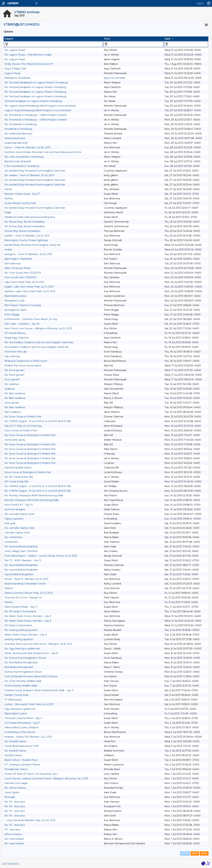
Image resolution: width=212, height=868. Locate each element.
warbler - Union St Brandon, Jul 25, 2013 (27, 236)
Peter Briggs (12, 315)
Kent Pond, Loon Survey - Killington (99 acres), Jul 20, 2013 (38, 328)
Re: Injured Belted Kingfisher (21, 547)
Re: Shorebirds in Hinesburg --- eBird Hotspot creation (36, 115)
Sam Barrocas (13, 263)
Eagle (8, 212)
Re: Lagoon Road (15, 50)
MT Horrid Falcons (15, 333)
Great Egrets (12, 792)
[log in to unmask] (114, 78)
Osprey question (14, 519)
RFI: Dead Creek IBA (16, 482)
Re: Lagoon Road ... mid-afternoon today (28, 55)
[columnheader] (53, 39)
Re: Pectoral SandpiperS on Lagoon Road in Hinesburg (36, 83)
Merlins (9, 199)
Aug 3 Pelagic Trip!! (15, 69)
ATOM (185, 853)
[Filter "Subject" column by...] (53, 44)
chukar (8, 250)
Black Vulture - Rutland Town (21, 760)
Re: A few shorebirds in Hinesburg (24, 157)
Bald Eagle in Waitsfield (18, 259)
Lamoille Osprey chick (17, 533)
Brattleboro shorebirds (17, 78)
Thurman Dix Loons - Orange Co (23, 598)
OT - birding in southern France (22, 765)
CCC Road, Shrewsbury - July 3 (22, 723)
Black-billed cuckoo (16, 296)
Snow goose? (12, 379)
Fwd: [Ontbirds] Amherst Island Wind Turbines (31, 676)
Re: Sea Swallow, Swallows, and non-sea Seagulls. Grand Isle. (39, 342)
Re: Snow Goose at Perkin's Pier (23, 417)
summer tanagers (15, 509)
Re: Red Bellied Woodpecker (21, 663)
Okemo (9, 588)
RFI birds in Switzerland (18, 625)
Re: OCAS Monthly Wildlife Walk (23, 681)
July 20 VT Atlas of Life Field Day (23, 426)
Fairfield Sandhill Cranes (18, 468)
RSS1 (195, 853)
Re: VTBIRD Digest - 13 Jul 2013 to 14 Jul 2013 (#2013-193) (38, 421)
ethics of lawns (13, 834)
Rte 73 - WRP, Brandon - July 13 (23, 560)
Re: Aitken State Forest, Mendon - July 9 (28, 616)
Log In (200, 3)
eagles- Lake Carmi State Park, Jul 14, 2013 (29, 287)
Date (167, 39)
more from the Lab (16, 352)
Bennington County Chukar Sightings (26, 240)
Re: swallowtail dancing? (18, 134)
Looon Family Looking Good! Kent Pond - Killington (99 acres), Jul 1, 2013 (46, 779)
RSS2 (204, 853)
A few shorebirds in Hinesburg (22, 166)
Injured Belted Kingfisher (19, 574)
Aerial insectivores (15, 138)
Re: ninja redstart (14, 839)
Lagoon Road (12, 73)
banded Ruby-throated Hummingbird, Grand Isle (33, 245)
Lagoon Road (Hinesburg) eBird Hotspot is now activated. (38, 110)
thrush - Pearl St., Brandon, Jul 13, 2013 (26, 579)
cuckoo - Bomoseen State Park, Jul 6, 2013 (29, 704)
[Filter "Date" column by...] (186, 44)
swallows (10, 389)
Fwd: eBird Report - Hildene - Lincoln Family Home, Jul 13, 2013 (41, 556)
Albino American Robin (18, 268)
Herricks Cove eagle (16, 783)
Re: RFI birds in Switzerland (20, 611)
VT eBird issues (13, 700)
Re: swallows (12, 384)
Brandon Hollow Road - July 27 (22, 194)
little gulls (10, 523)
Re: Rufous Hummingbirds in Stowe (25, 658)
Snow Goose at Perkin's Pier (21, 431)
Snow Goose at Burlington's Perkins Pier (28, 472)
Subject (9, 39)
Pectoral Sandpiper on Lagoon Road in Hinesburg (33, 101)
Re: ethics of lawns (15, 788)
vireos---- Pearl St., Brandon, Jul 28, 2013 (27, 147)
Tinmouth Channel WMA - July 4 (23, 718)
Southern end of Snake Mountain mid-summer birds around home (43, 152)
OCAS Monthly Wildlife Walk (21, 686)
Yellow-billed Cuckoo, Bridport (22, 727)
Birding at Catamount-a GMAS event (26, 361)
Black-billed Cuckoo (16, 714)
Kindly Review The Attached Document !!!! (29, 64)
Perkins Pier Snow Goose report (23, 366)
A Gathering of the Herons (20, 732)
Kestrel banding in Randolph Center (25, 584)
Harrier (8, 189)
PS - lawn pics (12, 830)
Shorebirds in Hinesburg (18, 129)
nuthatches (11, 542)
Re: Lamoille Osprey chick (19, 514)
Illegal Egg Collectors (17, 338)
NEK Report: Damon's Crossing (23, 305)
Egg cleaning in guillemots (20, 709)
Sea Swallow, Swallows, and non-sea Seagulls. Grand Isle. (37, 347)
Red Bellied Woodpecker (19, 667)
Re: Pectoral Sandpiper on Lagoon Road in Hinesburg (35, 87)
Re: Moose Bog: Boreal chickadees (25, 222)
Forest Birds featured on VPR (22, 746)
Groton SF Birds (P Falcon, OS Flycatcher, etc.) (31, 774)
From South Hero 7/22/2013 (20, 277)
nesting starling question (19, 639)
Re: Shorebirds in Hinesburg (21, 124)
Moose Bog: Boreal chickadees (22, 231)
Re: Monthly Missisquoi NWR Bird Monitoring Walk (34, 495)
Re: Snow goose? (14, 370)
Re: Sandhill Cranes (15, 741)
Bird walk (10, 797)
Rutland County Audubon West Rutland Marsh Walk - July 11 (39, 690)
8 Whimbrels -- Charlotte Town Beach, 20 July (31, 319)
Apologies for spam (16, 310)
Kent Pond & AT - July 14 (19, 505)
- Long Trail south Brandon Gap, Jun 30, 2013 (30, 820)
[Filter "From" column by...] (133, 44)
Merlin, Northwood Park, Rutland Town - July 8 (31, 653)
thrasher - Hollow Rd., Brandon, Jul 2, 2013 (28, 737)
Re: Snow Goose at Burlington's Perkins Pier (30, 435)
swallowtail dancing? (16, 143)
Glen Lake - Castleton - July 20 (22, 324)
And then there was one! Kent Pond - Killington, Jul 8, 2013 (38, 644)
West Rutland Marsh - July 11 (21, 607)
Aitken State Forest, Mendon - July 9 (26, 635)
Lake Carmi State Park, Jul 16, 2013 (24, 282)
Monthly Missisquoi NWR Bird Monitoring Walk (32, 500)
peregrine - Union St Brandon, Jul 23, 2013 (28, 254)
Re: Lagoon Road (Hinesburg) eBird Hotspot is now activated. (40, 106)
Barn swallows (13, 412)
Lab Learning (12, 356)
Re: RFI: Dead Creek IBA (19, 477)
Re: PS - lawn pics (15, 802)
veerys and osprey (15, 440)
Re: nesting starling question (21, 630)
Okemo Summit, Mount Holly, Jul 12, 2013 (28, 593)
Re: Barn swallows (15, 393)
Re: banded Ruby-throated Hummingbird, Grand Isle (35, 171)
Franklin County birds (16, 695)
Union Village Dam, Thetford (21, 551)
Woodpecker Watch (16, 769)
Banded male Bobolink (18, 161)
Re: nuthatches (13, 537)
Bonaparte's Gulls (14, 301)
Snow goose (12, 403)
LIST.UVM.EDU (11, 864)
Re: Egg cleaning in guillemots (22, 649)
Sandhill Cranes (13, 755)
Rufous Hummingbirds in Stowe (23, 672)
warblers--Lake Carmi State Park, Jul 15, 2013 (30, 291)
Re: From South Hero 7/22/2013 (23, 273)
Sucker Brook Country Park (20, 203)
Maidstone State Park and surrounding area (30, 217)
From (107, 39)
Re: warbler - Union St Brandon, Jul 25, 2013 (29, 175)
